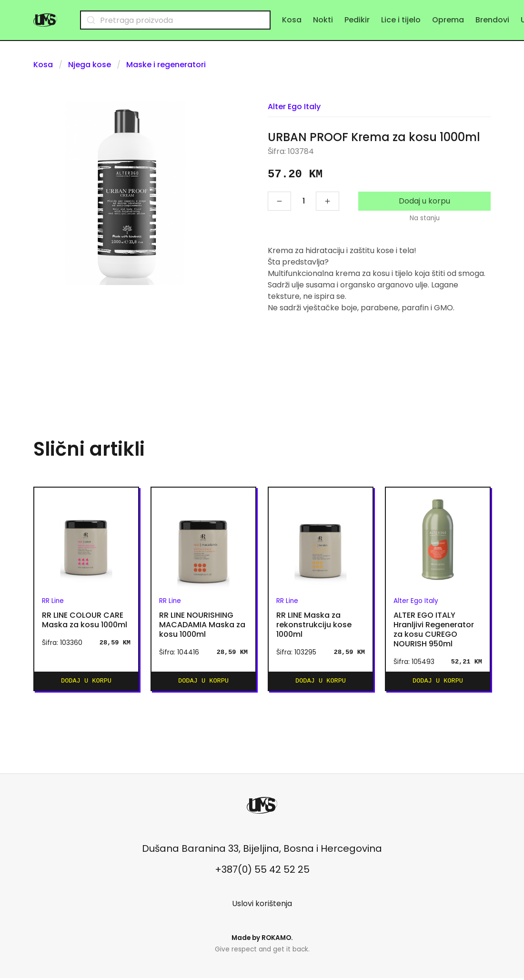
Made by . (262, 940)
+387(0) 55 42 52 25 (262, 871)
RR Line (53, 601)
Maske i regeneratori (166, 65)
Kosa (292, 20)
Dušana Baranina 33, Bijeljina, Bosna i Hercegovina (262, 850)
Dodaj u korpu (424, 201)
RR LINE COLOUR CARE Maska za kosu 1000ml (85, 620)
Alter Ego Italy (294, 107)
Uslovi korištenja (262, 905)
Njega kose (90, 65)
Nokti (323, 20)
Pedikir (357, 20)
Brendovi (492, 20)
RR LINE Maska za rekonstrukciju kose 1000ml (314, 625)
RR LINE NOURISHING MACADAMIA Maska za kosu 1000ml (202, 625)
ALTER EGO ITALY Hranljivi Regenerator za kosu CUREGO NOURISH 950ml (434, 630)
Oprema (448, 20)
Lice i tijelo (401, 20)
